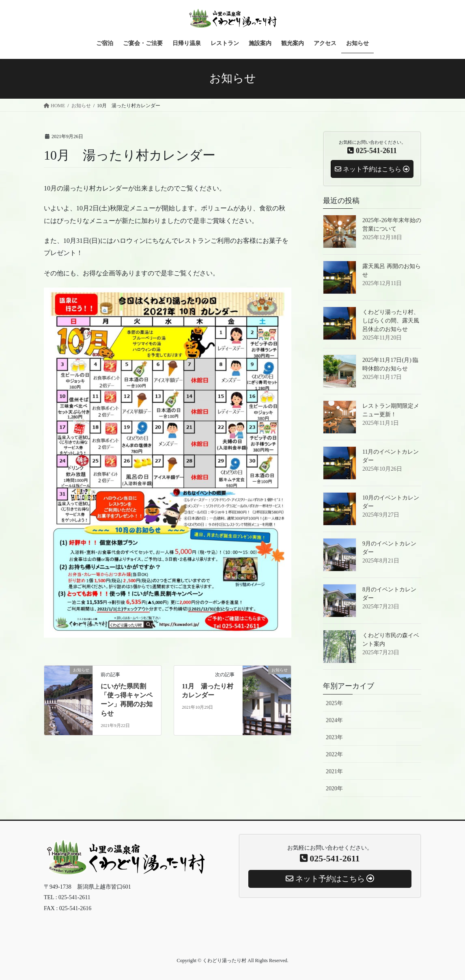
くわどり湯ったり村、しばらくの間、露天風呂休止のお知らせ (391, 321)
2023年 (334, 737)
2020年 (334, 789)
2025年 (334, 703)
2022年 (334, 754)
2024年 (334, 720)
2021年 (334, 771)
